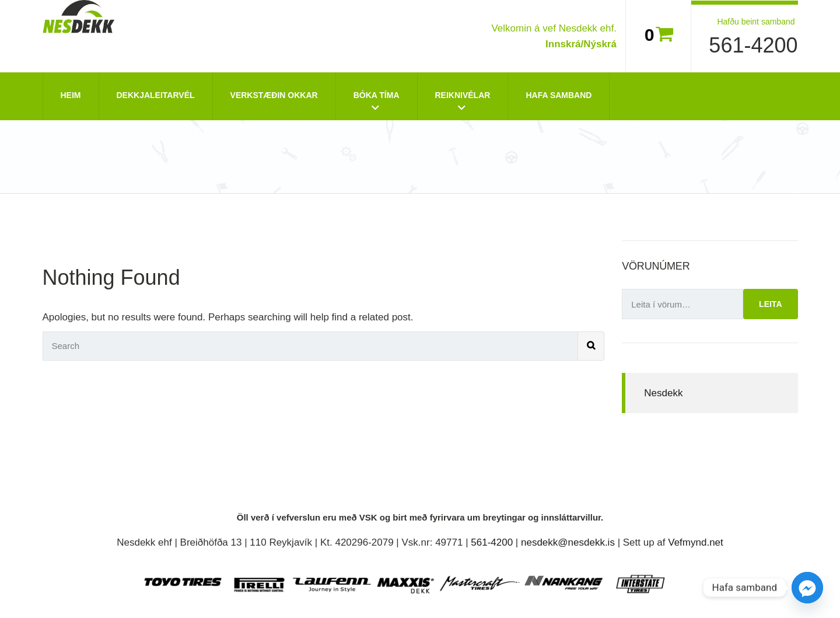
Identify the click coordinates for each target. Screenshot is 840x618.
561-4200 (753, 45)
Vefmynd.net (696, 542)
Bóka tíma (377, 95)
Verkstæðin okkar (274, 95)
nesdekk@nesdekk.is (568, 542)
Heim (71, 95)
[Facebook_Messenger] (807, 588)
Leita (770, 304)
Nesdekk (663, 393)
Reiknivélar (463, 95)
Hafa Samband (559, 95)
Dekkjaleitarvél (156, 95)
